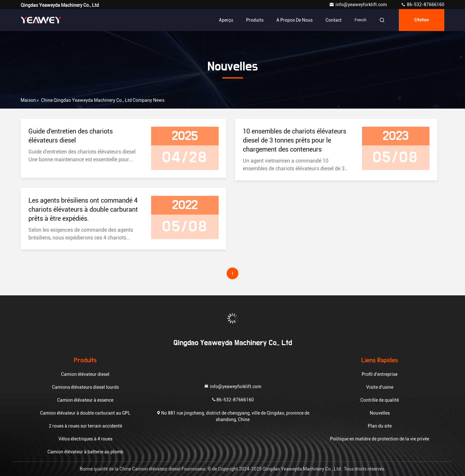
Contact (334, 20)
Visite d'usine (380, 387)
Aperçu (226, 20)
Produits (255, 20)
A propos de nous (294, 20)
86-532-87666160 (423, 5)
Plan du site (380, 426)
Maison (28, 100)
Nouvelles (380, 413)
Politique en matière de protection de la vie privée (380, 439)
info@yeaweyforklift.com (358, 5)
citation (422, 20)
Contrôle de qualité (380, 400)
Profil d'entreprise (380, 374)
